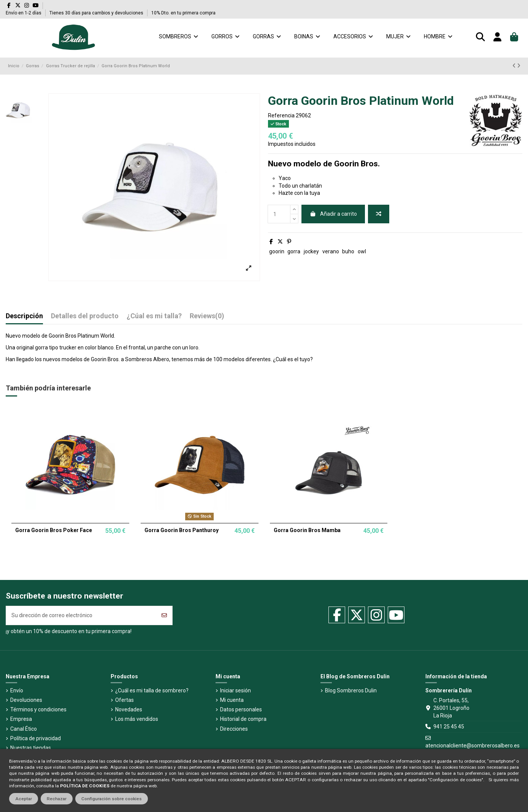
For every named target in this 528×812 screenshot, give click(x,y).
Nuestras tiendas (31, 748)
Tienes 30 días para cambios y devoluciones (97, 13)
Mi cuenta (232, 700)
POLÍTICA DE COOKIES (85, 786)
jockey (311, 251)
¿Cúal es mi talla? (154, 316)
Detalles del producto (85, 316)
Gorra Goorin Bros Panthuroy (182, 530)
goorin (277, 251)
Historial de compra (243, 719)
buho (348, 251)
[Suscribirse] (164, 615)
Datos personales (241, 709)
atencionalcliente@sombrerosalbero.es (473, 746)
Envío (17, 690)
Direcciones (234, 729)
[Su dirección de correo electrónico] (81, 615)
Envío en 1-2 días (24, 13)
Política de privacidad (36, 738)
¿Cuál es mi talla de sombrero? (152, 690)
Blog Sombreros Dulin (351, 690)
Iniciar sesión (235, 690)
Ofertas (124, 700)
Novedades (129, 709)
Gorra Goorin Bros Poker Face (54, 530)
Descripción (24, 316)
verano (331, 251)
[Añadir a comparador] (379, 214)
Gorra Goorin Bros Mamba (307, 530)
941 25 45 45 (449, 727)
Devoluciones (26, 700)
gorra (294, 251)
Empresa (21, 719)
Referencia (281, 115)
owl (362, 251)
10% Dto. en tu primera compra (183, 13)
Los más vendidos (137, 719)
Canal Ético (24, 729)
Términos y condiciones (38, 709)
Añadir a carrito (333, 214)
